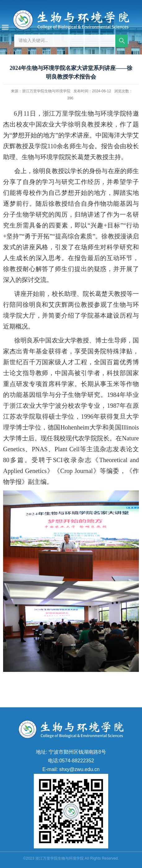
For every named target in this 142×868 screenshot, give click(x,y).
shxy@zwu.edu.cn (79, 769)
